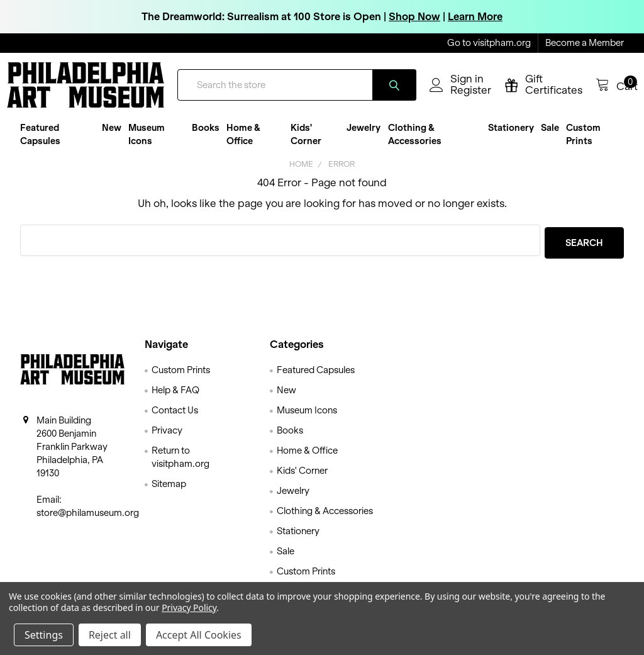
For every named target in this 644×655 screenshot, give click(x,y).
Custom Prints (583, 144)
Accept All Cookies (199, 635)
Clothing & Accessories (415, 144)
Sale (550, 137)
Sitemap (169, 491)
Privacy (167, 438)
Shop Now (414, 16)
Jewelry (364, 137)
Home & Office (243, 144)
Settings (44, 635)
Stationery (511, 137)
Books (206, 137)
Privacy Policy (189, 607)
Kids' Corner (306, 144)
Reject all (110, 635)
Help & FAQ (175, 398)
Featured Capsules (40, 144)
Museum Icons (147, 144)
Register (457, 98)
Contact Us (175, 418)
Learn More (475, 16)
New (112, 137)
